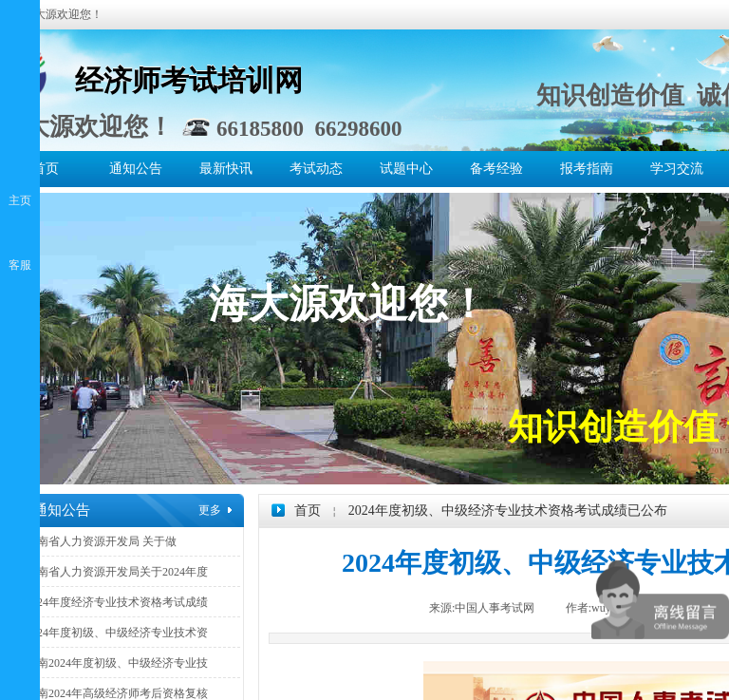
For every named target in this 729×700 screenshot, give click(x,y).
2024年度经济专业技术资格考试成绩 (117, 602)
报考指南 (587, 169)
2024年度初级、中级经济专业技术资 (117, 633)
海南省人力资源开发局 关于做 (101, 541)
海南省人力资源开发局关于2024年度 (117, 572)
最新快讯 (226, 169)
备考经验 (496, 169)
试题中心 (406, 169)
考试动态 (316, 169)
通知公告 (136, 169)
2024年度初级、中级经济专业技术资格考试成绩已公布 (508, 511)
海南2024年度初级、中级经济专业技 (117, 663)
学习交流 (677, 169)
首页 (46, 169)
